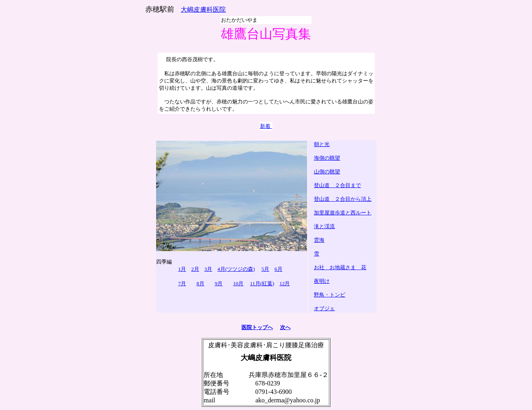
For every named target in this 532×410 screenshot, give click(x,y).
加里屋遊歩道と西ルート (343, 213)
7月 (182, 283)
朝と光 (322, 144)
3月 (208, 269)
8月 (200, 283)
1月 (182, 269)
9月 (219, 283)
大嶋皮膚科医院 (203, 9)
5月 (266, 269)
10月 (238, 283)
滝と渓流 (324, 226)
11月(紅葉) (262, 283)
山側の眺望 (327, 172)
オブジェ (324, 308)
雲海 (319, 240)
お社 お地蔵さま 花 (340, 267)
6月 (278, 269)
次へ (285, 327)
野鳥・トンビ (330, 295)
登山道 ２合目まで (337, 185)
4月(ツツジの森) (236, 269)
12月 (285, 283)
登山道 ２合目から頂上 (343, 199)
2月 (195, 269)
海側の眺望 (327, 158)
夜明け (322, 281)
